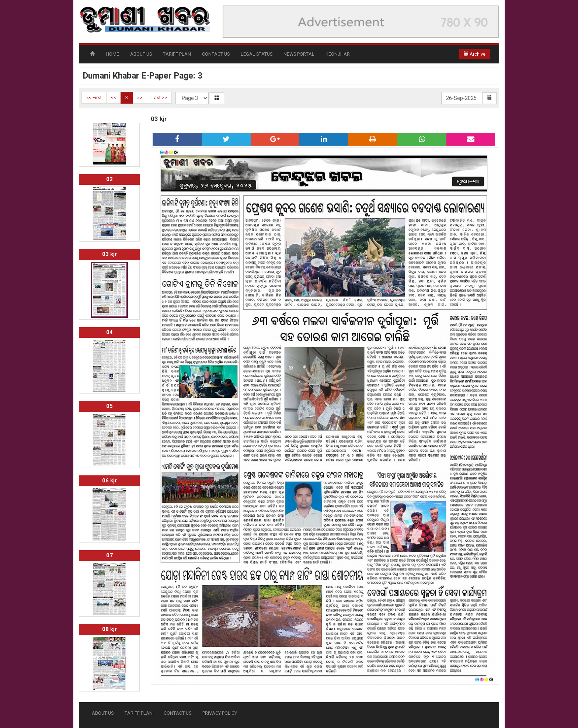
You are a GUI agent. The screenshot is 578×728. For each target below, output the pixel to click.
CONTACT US (216, 54)
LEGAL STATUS (257, 54)
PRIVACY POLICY (220, 713)
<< (114, 98)
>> (140, 98)
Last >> (159, 98)
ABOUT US (141, 54)
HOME (112, 54)
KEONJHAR (338, 54)
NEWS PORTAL (299, 54)
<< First (94, 98)
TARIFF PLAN (177, 54)
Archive (475, 54)
